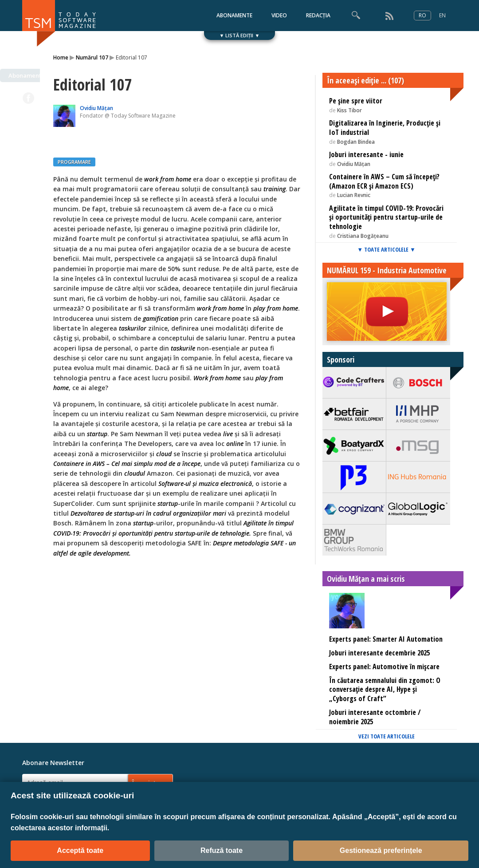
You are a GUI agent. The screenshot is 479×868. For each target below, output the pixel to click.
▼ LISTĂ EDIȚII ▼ (240, 35)
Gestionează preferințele (381, 850)
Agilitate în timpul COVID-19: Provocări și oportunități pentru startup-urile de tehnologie (386, 217)
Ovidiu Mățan (96, 108)
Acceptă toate (80, 850)
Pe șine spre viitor (356, 101)
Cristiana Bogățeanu (363, 236)
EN (442, 15)
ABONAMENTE (234, 15)
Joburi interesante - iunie (366, 154)
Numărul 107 (92, 57)
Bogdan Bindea (356, 142)
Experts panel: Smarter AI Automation (386, 639)
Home (61, 57)
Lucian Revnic (354, 195)
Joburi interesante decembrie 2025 (379, 653)
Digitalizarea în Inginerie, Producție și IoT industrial (385, 128)
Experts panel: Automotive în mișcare (384, 667)
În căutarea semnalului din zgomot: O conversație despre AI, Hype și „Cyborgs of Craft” (385, 690)
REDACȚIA (318, 15)
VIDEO (279, 15)
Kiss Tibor (349, 110)
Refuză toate (222, 850)
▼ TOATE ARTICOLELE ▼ (386, 249)
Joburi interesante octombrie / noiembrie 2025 (375, 717)
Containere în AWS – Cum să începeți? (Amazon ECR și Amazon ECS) (384, 181)
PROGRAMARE (74, 162)
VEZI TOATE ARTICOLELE (387, 736)
